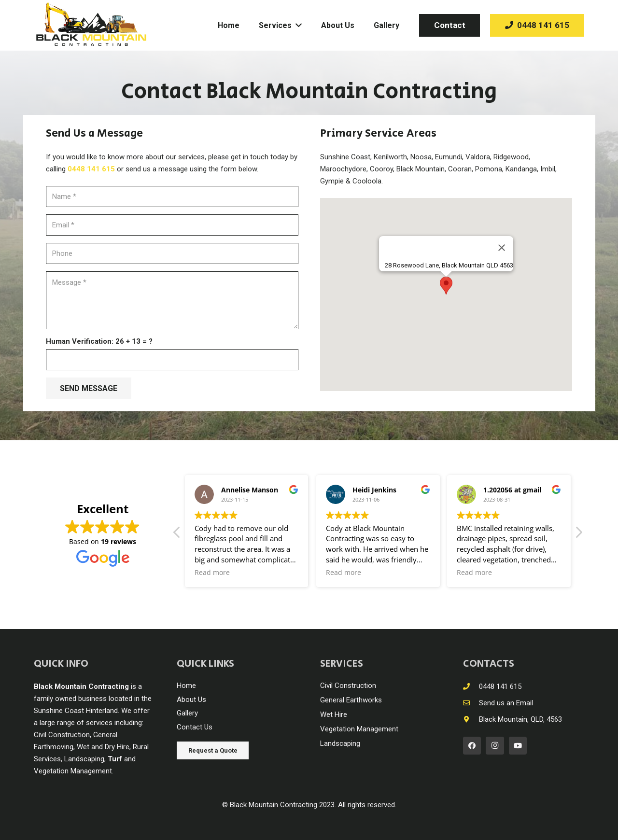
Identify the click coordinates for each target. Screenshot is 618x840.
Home (186, 686)
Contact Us (195, 727)
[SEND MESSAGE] (89, 388)
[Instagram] (495, 746)
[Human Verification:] (172, 360)
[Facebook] (472, 746)
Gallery (187, 713)
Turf (115, 759)
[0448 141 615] (471, 687)
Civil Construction (348, 686)
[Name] (172, 196)
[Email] (172, 225)
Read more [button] (212, 573)
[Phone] (172, 253)
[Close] (502, 248)
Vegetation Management (359, 729)
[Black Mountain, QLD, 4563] (471, 720)
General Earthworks (351, 700)
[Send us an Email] (471, 703)
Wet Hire (334, 714)
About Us (191, 700)
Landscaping (340, 743)
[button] (446, 286)
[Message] (172, 300)
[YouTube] (518, 746)
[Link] (91, 25)
